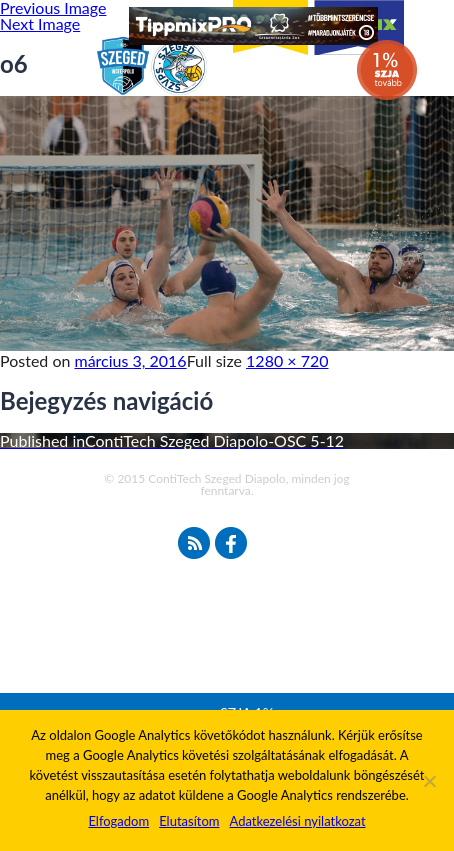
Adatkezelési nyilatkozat (297, 821)
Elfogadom (118, 821)
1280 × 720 (287, 360)
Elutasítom (189, 821)
